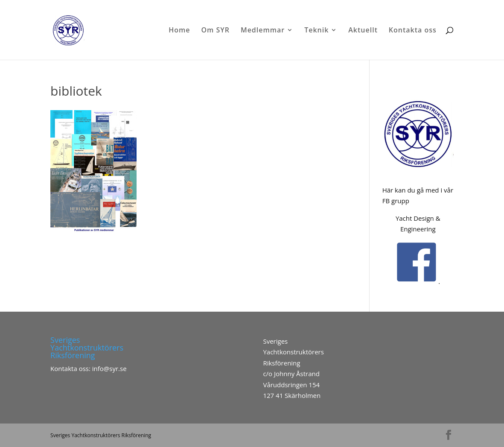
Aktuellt (363, 31)
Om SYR (215, 31)
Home (179, 31)
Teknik (316, 31)
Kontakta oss (413, 31)
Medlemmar (263, 31)
